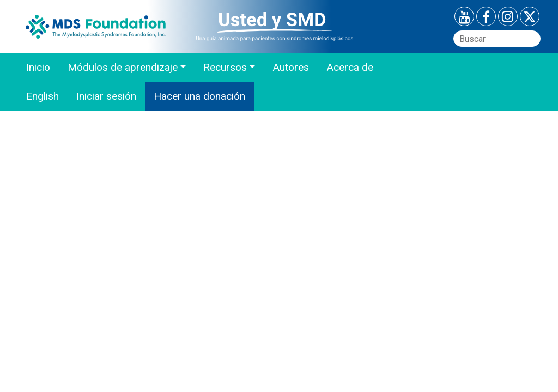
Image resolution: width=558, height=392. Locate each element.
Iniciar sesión (106, 96)
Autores (291, 67)
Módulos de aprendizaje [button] (123, 67)
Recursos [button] (225, 67)
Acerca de (350, 67)
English (43, 96)
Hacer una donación (199, 96)
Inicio (38, 67)
